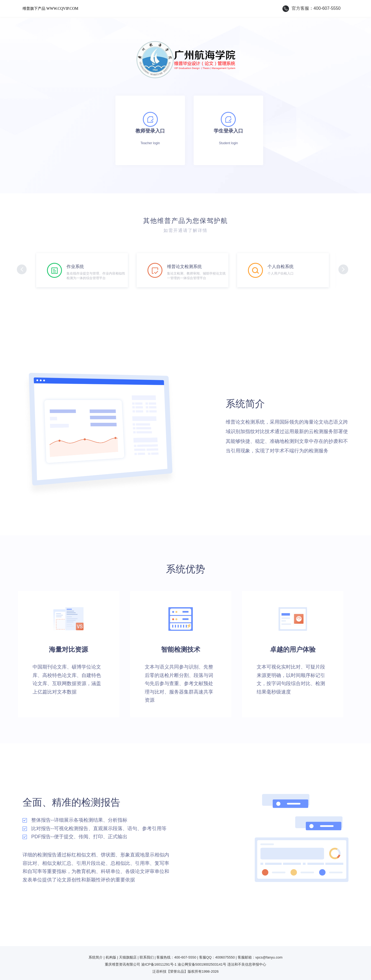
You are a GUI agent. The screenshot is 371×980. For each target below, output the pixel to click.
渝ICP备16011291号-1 (159, 964)
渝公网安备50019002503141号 (202, 964)
